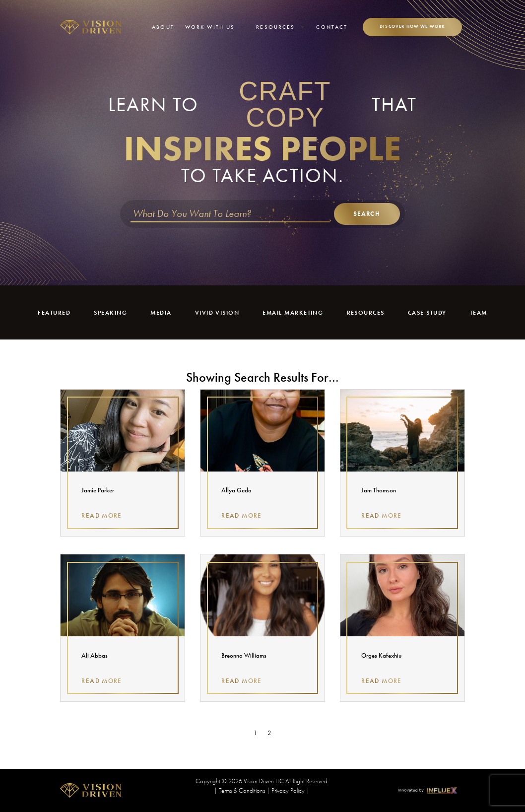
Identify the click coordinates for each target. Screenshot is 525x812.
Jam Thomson (379, 490)
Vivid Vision (215, 312)
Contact (332, 27)
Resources (281, 27)
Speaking (110, 312)
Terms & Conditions (242, 790)
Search (367, 214)
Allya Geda (236, 490)
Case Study (428, 312)
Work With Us (215, 27)
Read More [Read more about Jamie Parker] (101, 515)
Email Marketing (293, 312)
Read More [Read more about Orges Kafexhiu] (381, 681)
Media (160, 312)
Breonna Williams (244, 655)
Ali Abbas (95, 655)
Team (479, 312)
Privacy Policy (288, 790)
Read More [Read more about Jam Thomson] (381, 515)
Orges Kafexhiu (381, 655)
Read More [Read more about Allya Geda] (241, 515)
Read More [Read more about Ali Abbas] (101, 681)
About (163, 27)
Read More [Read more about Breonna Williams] (241, 681)
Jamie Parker (98, 490)
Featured (54, 312)
